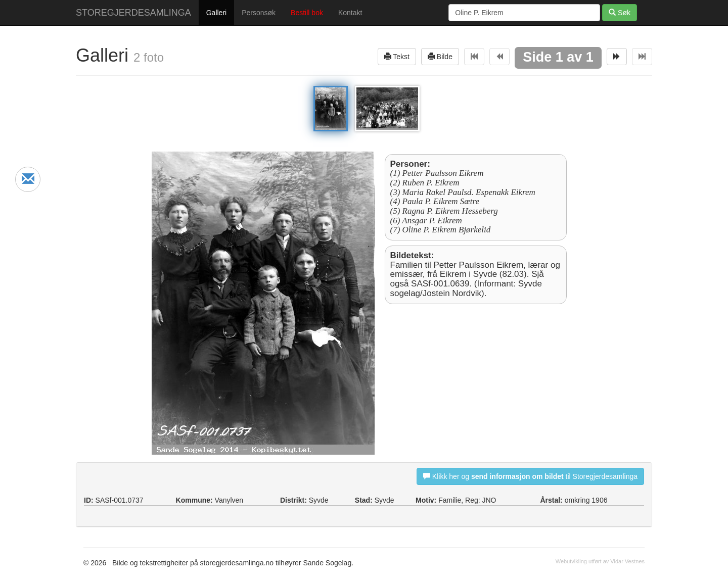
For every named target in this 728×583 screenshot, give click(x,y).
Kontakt (350, 13)
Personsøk (259, 13)
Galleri (216, 13)
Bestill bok (307, 13)
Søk (620, 12)
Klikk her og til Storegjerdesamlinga (530, 476)
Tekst (397, 56)
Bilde (440, 56)
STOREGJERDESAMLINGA (133, 13)
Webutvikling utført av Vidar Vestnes (600, 561)
